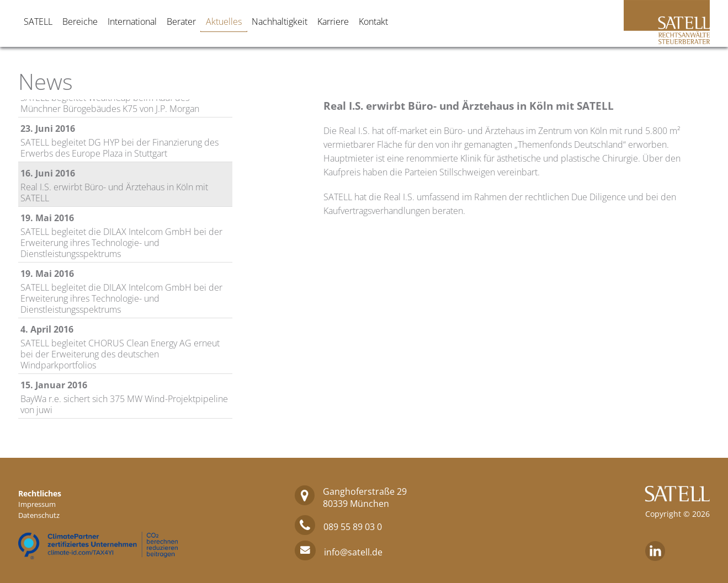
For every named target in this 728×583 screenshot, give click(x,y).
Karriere (333, 22)
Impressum (37, 504)
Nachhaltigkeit (280, 22)
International (132, 22)
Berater (181, 22)
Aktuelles (224, 22)
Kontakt (373, 22)
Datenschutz (39, 515)
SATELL (38, 22)
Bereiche (80, 22)
